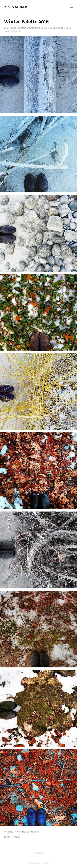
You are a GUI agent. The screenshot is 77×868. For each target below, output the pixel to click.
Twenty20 (16, 837)
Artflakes (34, 832)
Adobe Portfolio (43, 863)
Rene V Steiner (15, 7)
